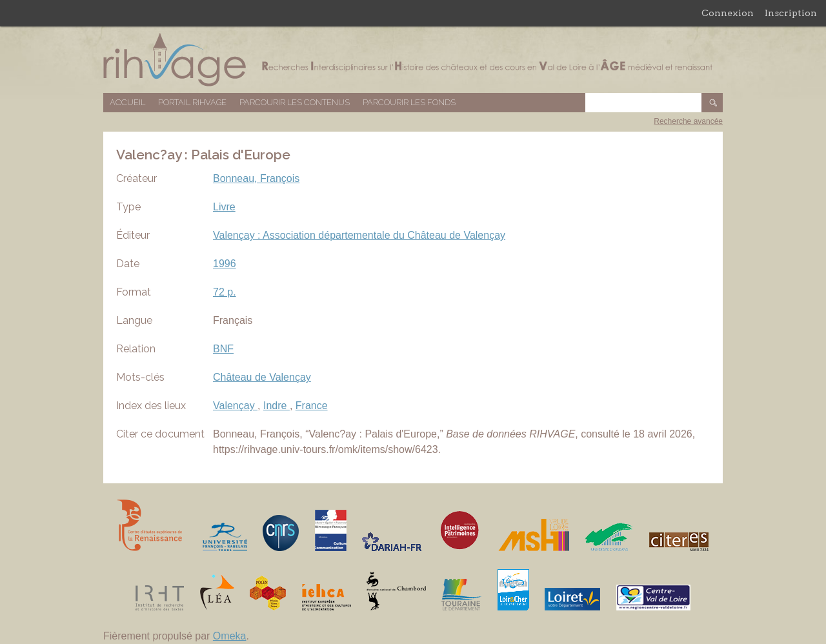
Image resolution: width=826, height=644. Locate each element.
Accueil (127, 102)
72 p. (225, 292)
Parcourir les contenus (295, 102)
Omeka (230, 636)
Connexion (728, 13)
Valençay (235, 406)
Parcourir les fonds (409, 102)
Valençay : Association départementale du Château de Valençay (359, 235)
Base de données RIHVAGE (413, 60)
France (312, 406)
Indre (277, 406)
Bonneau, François (256, 178)
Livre (224, 207)
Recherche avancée (688, 121)
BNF (223, 349)
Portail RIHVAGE (192, 102)
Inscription (791, 13)
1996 (225, 264)
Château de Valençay (262, 377)
